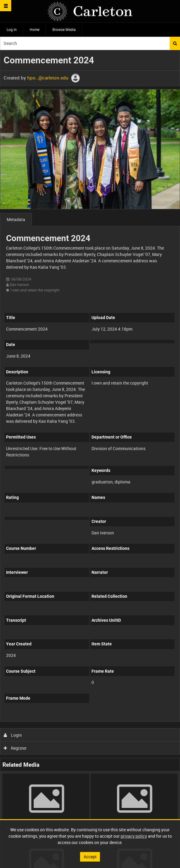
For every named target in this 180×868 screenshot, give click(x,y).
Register (15, 748)
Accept (90, 857)
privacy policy (134, 836)
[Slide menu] (6, 6)
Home (35, 29)
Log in (12, 29)
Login (13, 735)
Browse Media (64, 29)
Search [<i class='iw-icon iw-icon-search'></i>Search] (175, 43)
